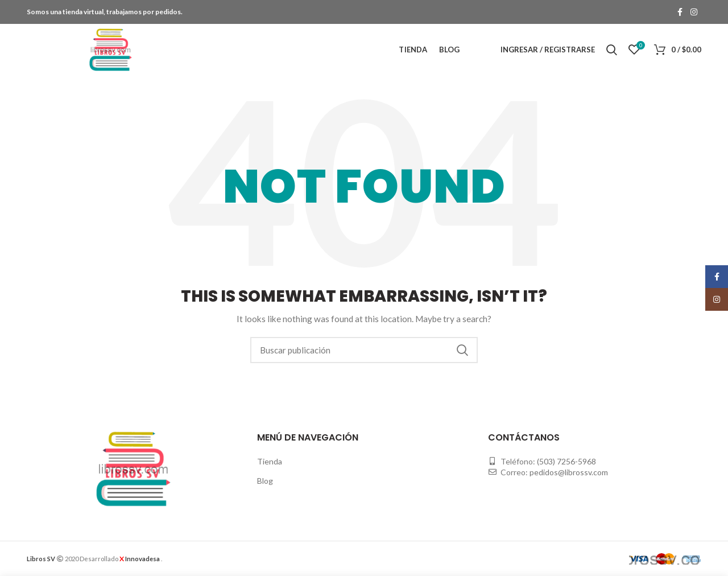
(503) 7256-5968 (566, 461)
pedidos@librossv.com (569, 472)
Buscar (462, 350)
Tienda (270, 461)
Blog (265, 481)
